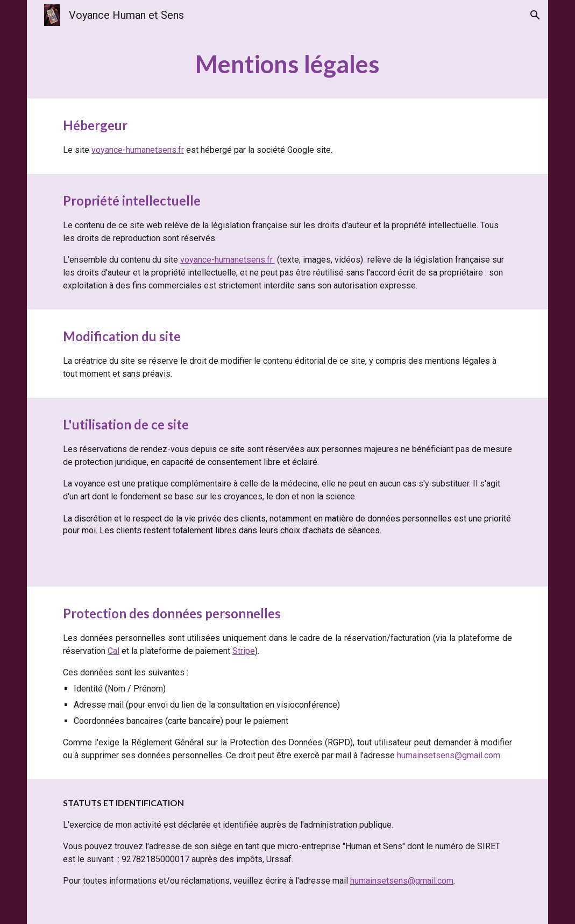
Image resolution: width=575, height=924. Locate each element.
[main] (287, 64)
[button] (535, 15)
